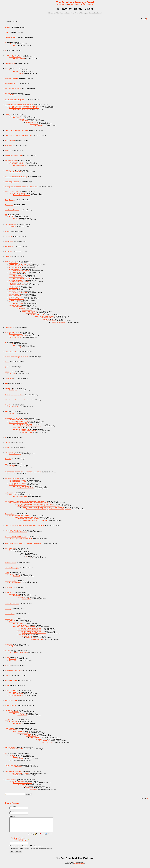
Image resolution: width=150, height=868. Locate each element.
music (7, 362)
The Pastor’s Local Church (13, 88)
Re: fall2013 (13, 95)
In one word (21, 784)
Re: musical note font (16, 334)
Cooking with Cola (15, 300)
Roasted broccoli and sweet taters (44, 316)
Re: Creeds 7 (34, 124)
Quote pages (9, 205)
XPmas (7, 372)
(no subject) (9, 644)
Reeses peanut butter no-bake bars (20, 264)
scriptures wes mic (11, 747)
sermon (7, 675)
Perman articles (10, 514)
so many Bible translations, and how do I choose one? (21, 187)
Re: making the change (37, 639)
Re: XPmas (13, 373)
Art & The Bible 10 (48, 742)
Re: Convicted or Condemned (18, 532)
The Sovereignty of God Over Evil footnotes (35, 520)
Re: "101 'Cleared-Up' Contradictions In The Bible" (24, 106)
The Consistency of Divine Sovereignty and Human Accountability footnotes (48, 509)
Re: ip (11, 344)
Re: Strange (29, 788)
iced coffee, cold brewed (16, 285)
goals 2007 (21, 758)
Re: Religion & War (15, 57)
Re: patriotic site (18, 694)
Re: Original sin (14, 407)
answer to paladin (10, 581)
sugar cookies (22, 308)
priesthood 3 (17, 596)
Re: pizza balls (18, 275)
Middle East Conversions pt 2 (18, 423)
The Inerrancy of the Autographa (15, 100)
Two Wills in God (10, 548)
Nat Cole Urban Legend (12, 568)
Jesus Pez (8, 459)
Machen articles (10, 614)
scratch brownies (14, 269)
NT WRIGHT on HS (11, 681)
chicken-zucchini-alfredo (58, 322)
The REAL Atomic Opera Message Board (80, 5)
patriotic (7, 657)
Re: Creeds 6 (30, 122)
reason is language (11, 705)
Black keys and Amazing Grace (19, 652)
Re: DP (11, 217)
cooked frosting (18, 307)
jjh (6, 367)
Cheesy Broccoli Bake (16, 280)
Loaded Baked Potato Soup (30, 311)
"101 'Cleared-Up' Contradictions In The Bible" (19, 105)
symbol (15, 775)
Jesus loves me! (10, 140)
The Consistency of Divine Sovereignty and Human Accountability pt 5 (43, 507)
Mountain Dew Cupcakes (17, 299)
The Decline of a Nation (12, 479)
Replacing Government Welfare (14, 395)
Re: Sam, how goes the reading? (19, 773)
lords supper (9, 619)
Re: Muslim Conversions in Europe (20, 421)
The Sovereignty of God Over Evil (19, 516)
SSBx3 (7, 573)
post (6, 68)
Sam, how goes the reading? (14, 772)
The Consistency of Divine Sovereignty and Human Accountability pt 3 (34, 504)
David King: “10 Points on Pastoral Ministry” (18, 135)
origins (7, 686)
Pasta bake (13, 302)
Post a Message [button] (62, 5)
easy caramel (13, 283)
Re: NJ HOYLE (22, 715)
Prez (6, 383)
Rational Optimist (27, 432)
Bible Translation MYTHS (21, 109)
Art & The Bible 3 (18, 731)
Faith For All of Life (11, 37)
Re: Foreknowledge (15, 454)
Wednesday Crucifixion (12, 182)
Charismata (33, 789)
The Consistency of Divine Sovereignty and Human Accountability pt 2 (30, 503)
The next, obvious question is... (23, 783)
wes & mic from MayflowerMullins (19, 749)
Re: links (12, 413)
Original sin (8, 405)
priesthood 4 (21, 597)
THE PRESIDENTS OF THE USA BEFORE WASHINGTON (23, 472)
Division (7, 442)
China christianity (10, 83)
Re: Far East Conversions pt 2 (27, 431)
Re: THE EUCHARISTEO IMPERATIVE (21, 538)
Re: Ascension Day (15, 172)
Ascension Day (10, 170)
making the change (32, 638)
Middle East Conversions (12, 418)
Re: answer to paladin (16, 583)
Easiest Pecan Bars (15, 268)
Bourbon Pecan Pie (15, 297)
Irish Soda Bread (31, 313)
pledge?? (8, 388)
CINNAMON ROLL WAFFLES (18, 293)
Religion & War (9, 55)
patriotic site (13, 692)
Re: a (11, 44)
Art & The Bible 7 (35, 737)
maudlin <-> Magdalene (12, 210)
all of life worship (22, 625)
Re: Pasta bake (18, 304)
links (6, 412)
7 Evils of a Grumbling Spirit (13, 155)
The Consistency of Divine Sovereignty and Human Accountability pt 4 (38, 506)
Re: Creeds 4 (22, 119)
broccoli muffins (51, 321)
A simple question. (11, 765)
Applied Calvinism (10, 563)
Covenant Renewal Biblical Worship (24, 627)
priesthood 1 (9, 593)
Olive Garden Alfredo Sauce (18, 266)
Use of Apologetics (11, 225)
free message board (79, 866)
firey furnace (9, 251)
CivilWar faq (9, 327)
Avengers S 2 (9, 145)
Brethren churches (11, 780)
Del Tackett (8, 236)
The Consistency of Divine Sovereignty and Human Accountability (25, 501)
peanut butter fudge (15, 296)
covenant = (12, 620)
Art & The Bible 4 (23, 733)
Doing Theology (10, 200)
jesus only (8, 609)
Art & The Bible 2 (14, 730)
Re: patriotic (13, 659)
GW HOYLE (9, 710)
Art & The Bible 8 (39, 739)
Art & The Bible (10, 728)
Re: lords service (14, 622)
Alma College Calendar (12, 192)
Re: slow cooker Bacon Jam (22, 278)
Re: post (12, 70)
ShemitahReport (10, 63)
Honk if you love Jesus (12, 352)
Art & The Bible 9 (43, 741)
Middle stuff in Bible (11, 160)
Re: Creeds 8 (38, 125)
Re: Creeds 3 (17, 118)
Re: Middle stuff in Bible (16, 162)
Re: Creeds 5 (26, 121)
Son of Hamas (18, 428)
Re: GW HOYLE (14, 712)
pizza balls (12, 274)
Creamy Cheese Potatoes (38, 315)
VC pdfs (7, 231)
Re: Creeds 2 (13, 116)
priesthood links (26, 599)
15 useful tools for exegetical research (16, 357)
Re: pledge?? (13, 390)
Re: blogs (12, 465)
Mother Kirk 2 (13, 495)
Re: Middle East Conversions (18, 420)
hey (6, 754)
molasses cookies (27, 310)
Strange (24, 786)
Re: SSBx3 (12, 574)
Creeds (7, 114)
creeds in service (27, 636)
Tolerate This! (9, 241)
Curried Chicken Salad (12, 604)
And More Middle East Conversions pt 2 (29, 426)
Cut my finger (9, 378)
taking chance (9, 246)
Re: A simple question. (16, 767)
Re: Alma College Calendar (17, 193)
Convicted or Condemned (13, 530)
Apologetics (13, 226)
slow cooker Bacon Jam (16, 277)
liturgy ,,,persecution (11, 700)
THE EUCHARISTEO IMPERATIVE (16, 537)
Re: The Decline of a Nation (17, 480)
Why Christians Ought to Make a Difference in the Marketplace (24, 543)
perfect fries (13, 286)
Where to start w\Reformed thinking (16, 400)
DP (6, 215)
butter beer (46, 319)
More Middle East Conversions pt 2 (24, 424)
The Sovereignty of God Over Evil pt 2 (25, 517)
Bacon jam (12, 289)
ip (6, 342)
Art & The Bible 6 (31, 736)
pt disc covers (9, 588)
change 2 (12, 646)
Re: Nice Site (13, 722)
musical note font (10, 332)
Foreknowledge (10, 452)
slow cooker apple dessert (21, 271)
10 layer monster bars (45, 318)
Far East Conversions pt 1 (21, 429)
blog (6, 464)
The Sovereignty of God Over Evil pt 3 (29, 519)
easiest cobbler (14, 263)
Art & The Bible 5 (27, 734)
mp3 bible (8, 665)
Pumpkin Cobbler (14, 305)
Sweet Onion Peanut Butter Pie (19, 272)
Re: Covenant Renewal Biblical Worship (29, 628)
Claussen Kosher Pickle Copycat (19, 282)
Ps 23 (7, 32)
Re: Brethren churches (16, 781)
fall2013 (7, 93)
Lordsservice (21, 634)
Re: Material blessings (16, 695)
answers (7, 651)
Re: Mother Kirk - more (20, 496)
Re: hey (12, 755)
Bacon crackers (14, 294)
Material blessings (10, 691)
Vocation (8, 27)
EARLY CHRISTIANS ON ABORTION (16, 130)
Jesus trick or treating (11, 78)
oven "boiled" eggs (15, 288)
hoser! (11, 760)
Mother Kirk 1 (9, 493)
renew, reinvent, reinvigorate (13, 670)
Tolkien (7, 150)
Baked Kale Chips (15, 291)
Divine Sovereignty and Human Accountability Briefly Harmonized (25, 525)
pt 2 (10, 474)
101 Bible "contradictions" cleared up (16, 177)
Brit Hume (8, 256)
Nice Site (8, 720)
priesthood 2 (13, 594)
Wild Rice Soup (10, 261)
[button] (34, 837)
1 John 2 (8, 447)
